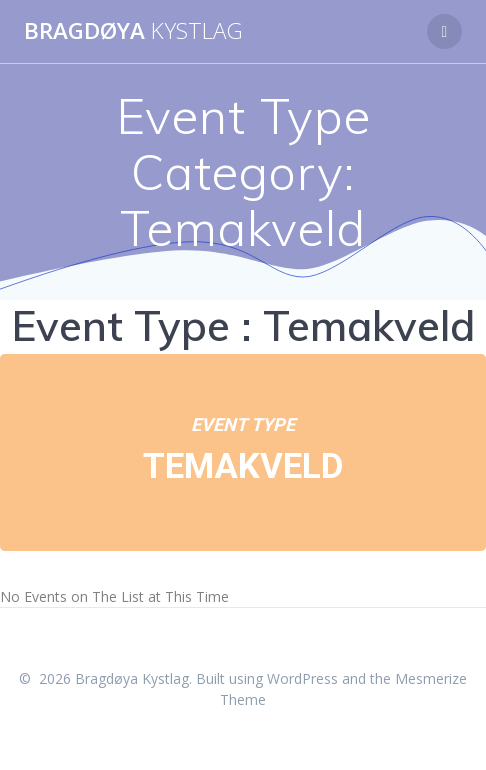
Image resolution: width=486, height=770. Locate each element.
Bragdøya (133, 31)
